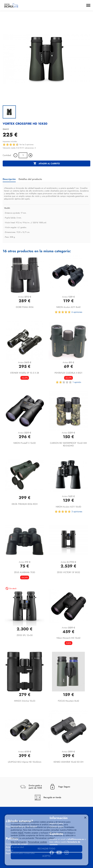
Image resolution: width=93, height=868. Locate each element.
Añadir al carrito (47, 164)
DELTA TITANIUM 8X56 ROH (25, 504)
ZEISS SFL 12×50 (25, 635)
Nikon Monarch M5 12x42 (68, 638)
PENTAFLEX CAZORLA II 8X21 (68, 373)
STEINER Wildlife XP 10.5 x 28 (25, 373)
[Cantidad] (23, 155)
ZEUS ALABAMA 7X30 (25, 572)
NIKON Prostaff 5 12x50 (25, 443)
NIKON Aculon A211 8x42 (68, 307)
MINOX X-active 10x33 (25, 701)
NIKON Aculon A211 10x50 (68, 507)
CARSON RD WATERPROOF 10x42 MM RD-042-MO (68, 444)
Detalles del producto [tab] (30, 179)
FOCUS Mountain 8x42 (68, 701)
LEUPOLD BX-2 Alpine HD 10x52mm (25, 762)
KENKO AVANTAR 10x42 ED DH (68, 762)
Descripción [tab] (9, 179)
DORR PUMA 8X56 (25, 307)
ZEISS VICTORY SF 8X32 (68, 572)
